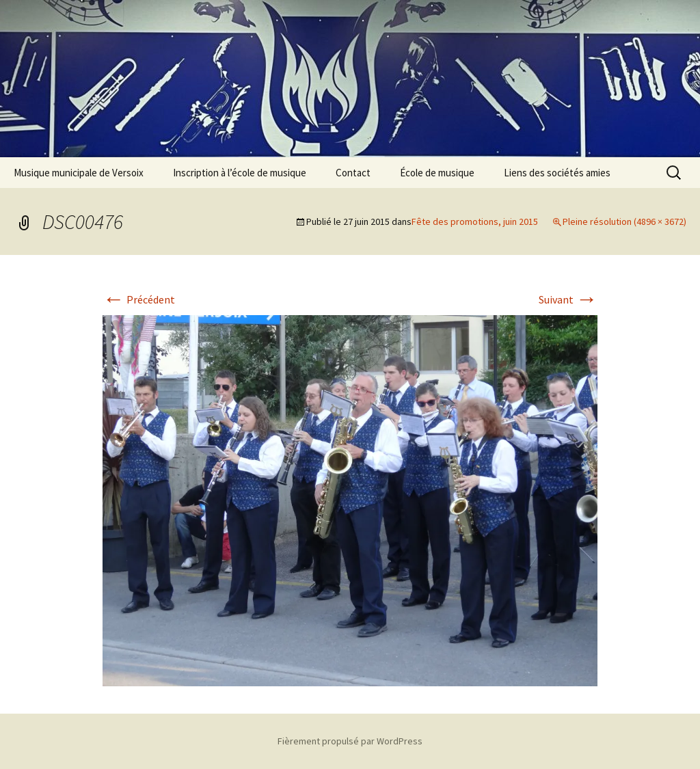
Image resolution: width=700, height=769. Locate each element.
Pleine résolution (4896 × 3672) (624, 221)
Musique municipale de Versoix (79, 173)
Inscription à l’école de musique (240, 173)
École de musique (437, 173)
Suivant (568, 299)
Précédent (139, 299)
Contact (353, 173)
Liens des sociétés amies (557, 173)
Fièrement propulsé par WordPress (350, 741)
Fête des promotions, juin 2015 (475, 221)
